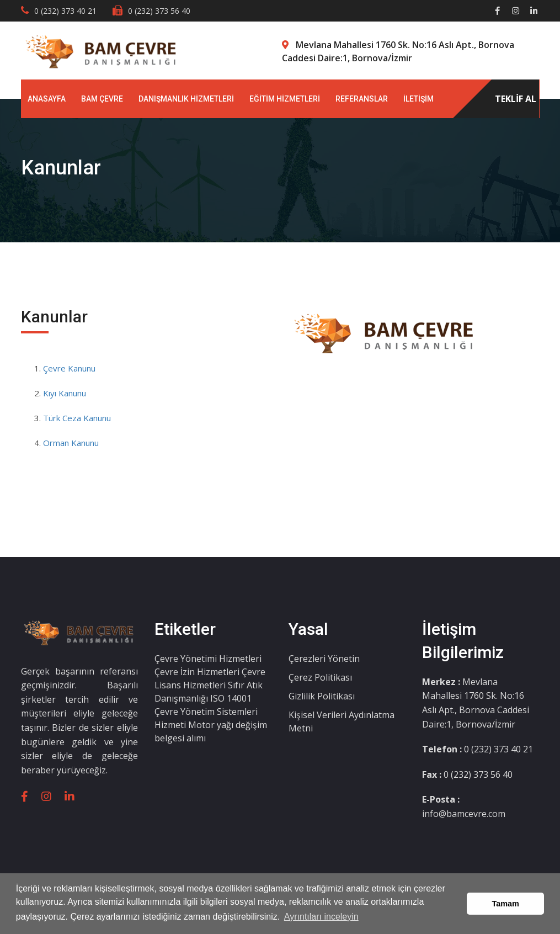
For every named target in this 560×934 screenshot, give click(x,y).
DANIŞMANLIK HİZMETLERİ (186, 99)
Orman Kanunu (71, 443)
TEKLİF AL (516, 99)
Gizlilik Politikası (322, 696)
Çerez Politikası (320, 677)
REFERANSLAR (362, 99)
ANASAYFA (47, 99)
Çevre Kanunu (69, 368)
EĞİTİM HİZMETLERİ (285, 99)
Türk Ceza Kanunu (77, 418)
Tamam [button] (506, 904)
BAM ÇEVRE (102, 99)
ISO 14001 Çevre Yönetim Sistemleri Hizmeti (206, 712)
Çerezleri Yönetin (324, 659)
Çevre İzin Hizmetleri (198, 672)
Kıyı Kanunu (65, 393)
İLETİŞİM (418, 99)
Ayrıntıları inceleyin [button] (321, 917)
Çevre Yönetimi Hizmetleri (208, 659)
